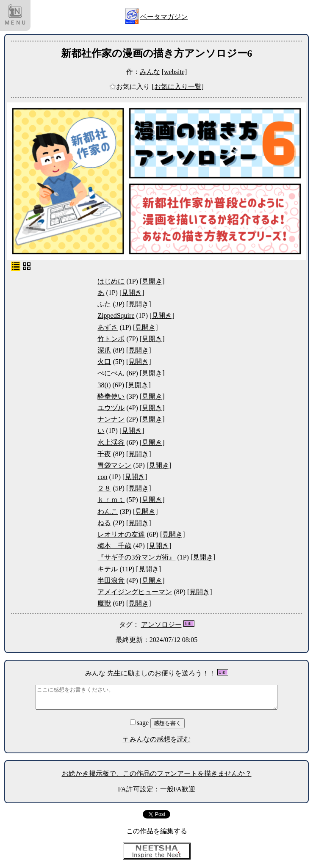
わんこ (108, 511)
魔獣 (104, 603)
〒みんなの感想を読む (157, 739)
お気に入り (130, 87)
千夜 (104, 454)
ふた (104, 304)
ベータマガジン (164, 17)
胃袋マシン (114, 465)
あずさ (108, 327)
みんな (150, 72)
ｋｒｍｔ (111, 500)
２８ (104, 488)
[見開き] (152, 281)
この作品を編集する (157, 831)
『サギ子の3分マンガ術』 (136, 557)
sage (140, 723)
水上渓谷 (111, 442)
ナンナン (111, 419)
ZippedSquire (116, 316)
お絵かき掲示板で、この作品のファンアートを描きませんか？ (157, 773)
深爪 (104, 350)
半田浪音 (111, 580)
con (102, 477)
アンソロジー (161, 624)
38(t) (104, 385)
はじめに (111, 281)
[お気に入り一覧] (178, 87)
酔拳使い (111, 396)
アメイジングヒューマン (135, 592)
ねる (104, 523)
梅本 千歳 (114, 546)
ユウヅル (111, 408)
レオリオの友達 (121, 534)
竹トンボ (111, 339)
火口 (104, 362)
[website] (175, 72)
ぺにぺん (111, 373)
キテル (108, 569)
